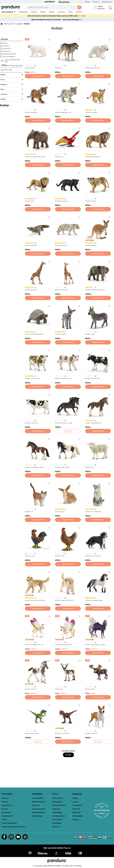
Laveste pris (7, 49)
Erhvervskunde (6, 812)
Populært (6, 46)
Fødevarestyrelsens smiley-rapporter (13, 827)
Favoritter (5, 809)
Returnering (76, 809)
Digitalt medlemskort (39, 802)
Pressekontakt (57, 823)
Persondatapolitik (7, 816)
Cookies (4, 820)
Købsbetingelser (78, 816)
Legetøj (19, 24)
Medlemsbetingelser (38, 812)
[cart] (110, 7)
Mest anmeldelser (9, 57)
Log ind (100, 6)
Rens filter (19, 66)
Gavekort (76, 820)
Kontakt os (96, 2)
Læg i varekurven (38, 76)
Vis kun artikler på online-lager (13, 61)
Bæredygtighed (57, 802)
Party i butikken (57, 820)
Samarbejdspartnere (59, 816)
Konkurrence (56, 809)
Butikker (87, 2)
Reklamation (77, 812)
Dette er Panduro (58, 798)
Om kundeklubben (38, 798)
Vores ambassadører (59, 805)
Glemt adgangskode (39, 809)
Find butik (5, 802)
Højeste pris (7, 51)
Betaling (75, 798)
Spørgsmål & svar (107, 2)
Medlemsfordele (37, 816)
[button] (8, 12)
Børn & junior (9, 24)
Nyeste (5, 43)
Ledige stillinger (57, 812)
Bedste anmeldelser (10, 54)
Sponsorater (56, 827)
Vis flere (68, 755)
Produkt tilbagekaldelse (9, 823)
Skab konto (101, 9)
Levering (75, 802)
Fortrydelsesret (77, 805)
